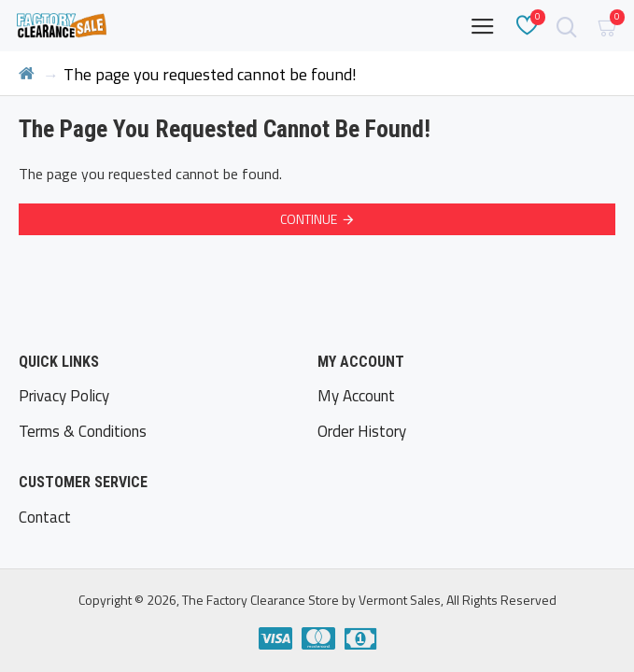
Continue (309, 219)
